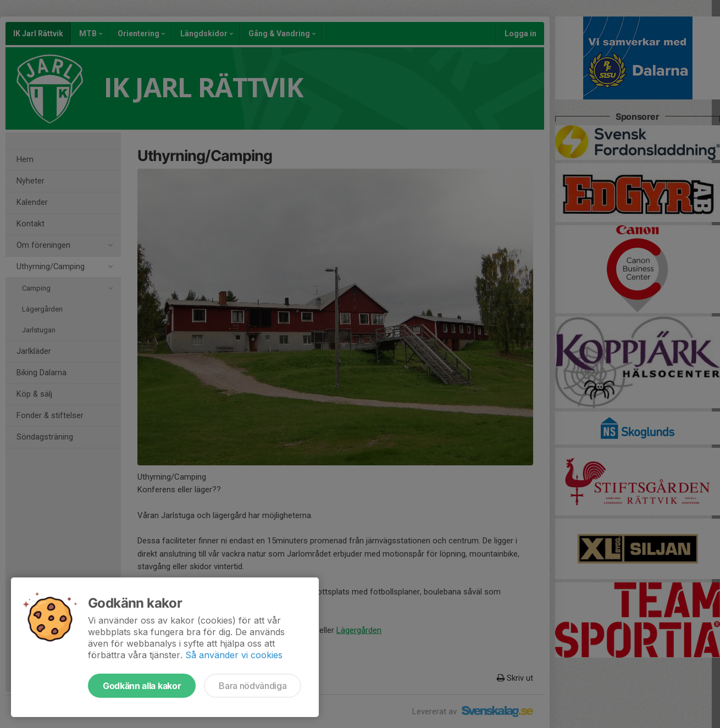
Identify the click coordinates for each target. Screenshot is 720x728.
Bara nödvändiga (253, 686)
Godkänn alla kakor (142, 686)
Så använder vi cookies (234, 655)
